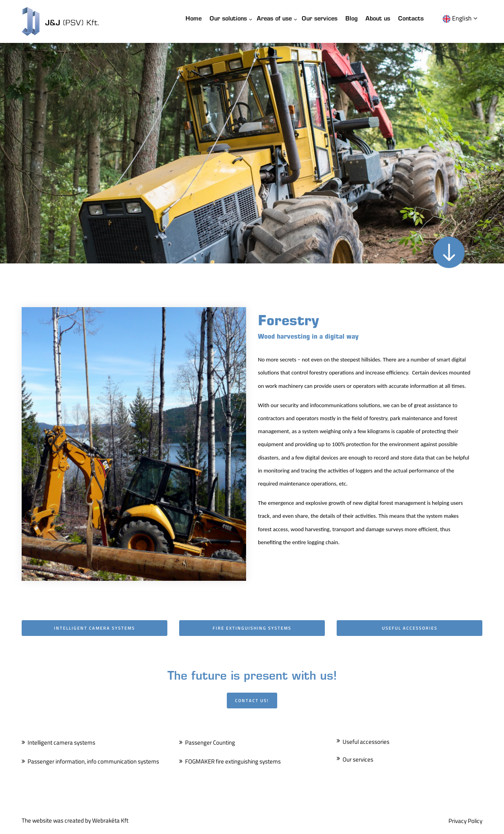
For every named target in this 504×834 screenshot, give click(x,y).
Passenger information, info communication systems (93, 761)
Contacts (411, 19)
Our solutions (228, 19)
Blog (351, 19)
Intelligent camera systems (61, 742)
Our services (320, 19)
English (460, 18)
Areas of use (274, 19)
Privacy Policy (465, 821)
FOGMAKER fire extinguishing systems (233, 761)
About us (378, 19)
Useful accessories (366, 742)
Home (194, 19)
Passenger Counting (210, 742)
